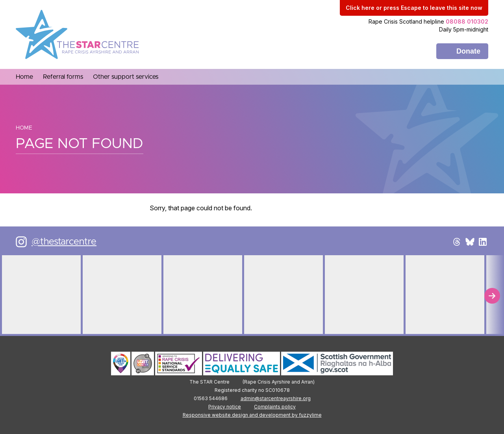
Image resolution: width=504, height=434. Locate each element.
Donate (468, 51)
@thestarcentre (64, 242)
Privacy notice (225, 407)
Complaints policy (275, 407)
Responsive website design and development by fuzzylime (252, 415)
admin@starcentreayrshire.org (276, 398)
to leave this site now (414, 8)
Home (24, 128)
